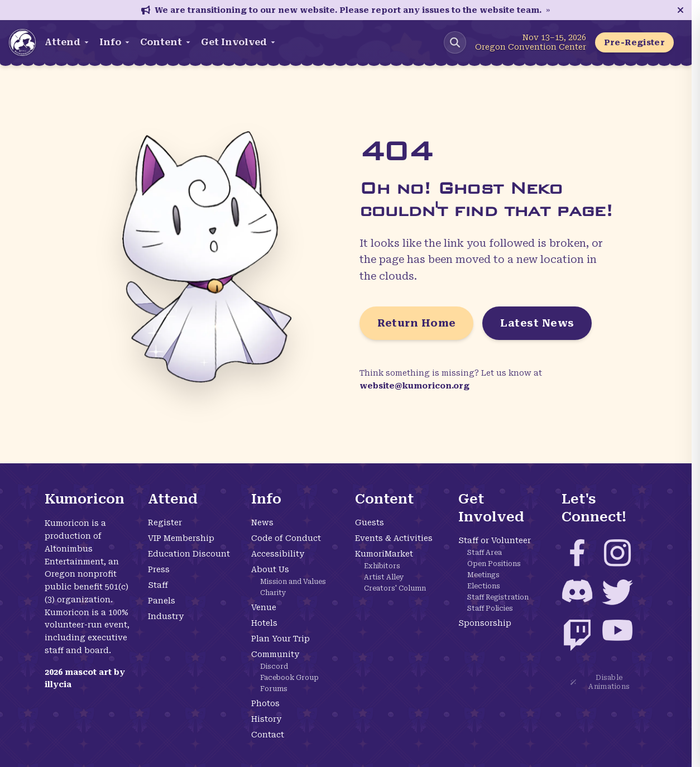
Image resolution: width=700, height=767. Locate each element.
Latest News (537, 323)
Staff (158, 585)
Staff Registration (498, 597)
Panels (162, 601)
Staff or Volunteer (495, 540)
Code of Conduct (286, 538)
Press (159, 569)
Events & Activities (394, 538)
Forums (274, 689)
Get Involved (239, 42)
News (262, 522)
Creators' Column (395, 588)
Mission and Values (293, 582)
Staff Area (485, 553)
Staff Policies (490, 608)
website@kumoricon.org (414, 386)
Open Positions (494, 564)
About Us (270, 569)
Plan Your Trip (281, 639)
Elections (484, 586)
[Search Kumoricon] (455, 42)
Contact (268, 735)
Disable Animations (600, 682)
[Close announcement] (680, 10)
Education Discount (189, 554)
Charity (273, 593)
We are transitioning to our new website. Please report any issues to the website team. (346, 10)
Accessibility (278, 554)
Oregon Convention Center (531, 47)
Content (166, 42)
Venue (264, 607)
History (266, 719)
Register (165, 522)
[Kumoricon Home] (22, 42)
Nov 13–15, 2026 (554, 37)
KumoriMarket (384, 554)
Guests (370, 522)
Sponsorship (485, 623)
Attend (68, 42)
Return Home (417, 323)
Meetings (483, 575)
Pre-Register (634, 42)
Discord (274, 667)
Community (275, 654)
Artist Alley (384, 577)
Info (115, 42)
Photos (265, 703)
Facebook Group (289, 678)
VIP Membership (181, 538)
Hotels (264, 623)
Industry (166, 616)
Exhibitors (382, 566)
